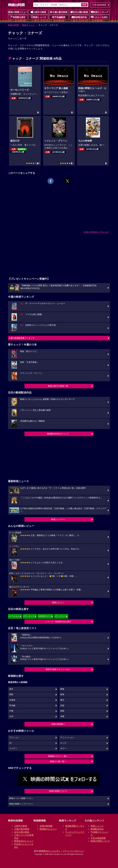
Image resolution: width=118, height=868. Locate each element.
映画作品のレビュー (24, 841)
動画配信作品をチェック (58, 434)
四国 (62, 711)
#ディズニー (60, 616)
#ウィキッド (29, 616)
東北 (62, 700)
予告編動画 (59, 17)
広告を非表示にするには (96, 232)
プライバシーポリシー (73, 851)
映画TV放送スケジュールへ (58, 669)
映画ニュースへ (58, 519)
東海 (62, 694)
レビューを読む (100, 17)
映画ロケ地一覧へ (58, 761)
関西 (11, 694)
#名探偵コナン (45, 616)
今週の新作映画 (59, 12)
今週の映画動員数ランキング (22, 338)
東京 (11, 689)
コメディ (13, 748)
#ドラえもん (14, 616)
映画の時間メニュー (18, 12)
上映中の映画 (38, 12)
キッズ (63, 743)
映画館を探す (18, 17)
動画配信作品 (79, 17)
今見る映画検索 (99, 5)
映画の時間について (58, 791)
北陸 (62, 706)
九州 (11, 716)
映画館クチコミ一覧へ (58, 756)
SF (10, 743)
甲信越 (12, 706)
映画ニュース (38, 17)
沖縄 (62, 716)
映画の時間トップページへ (21, 804)
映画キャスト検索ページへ (21, 798)
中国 (11, 711)
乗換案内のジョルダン (50, 851)
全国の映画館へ (58, 724)
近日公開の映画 (79, 12)
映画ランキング (100, 12)
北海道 (12, 700)
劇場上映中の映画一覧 (58, 386)
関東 (62, 689)
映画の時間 (13, 25)
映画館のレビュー (48, 829)
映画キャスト (29, 25)
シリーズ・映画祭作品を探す (58, 622)
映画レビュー (58, 603)
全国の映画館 (46, 826)
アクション (14, 738)
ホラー (63, 748)
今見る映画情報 (98, 838)
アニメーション (67, 738)
